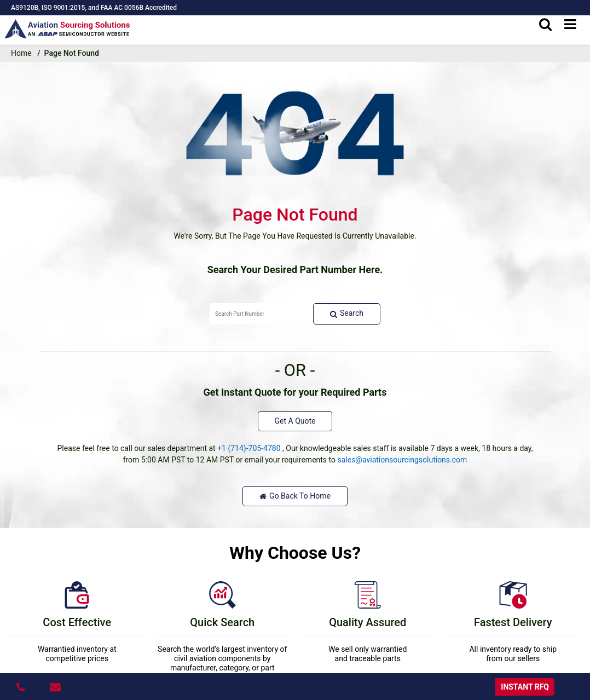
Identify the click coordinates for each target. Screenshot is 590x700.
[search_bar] (545, 25)
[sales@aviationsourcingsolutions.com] (57, 687)
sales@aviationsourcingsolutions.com (402, 460)
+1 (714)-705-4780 (249, 448)
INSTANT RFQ (525, 687)
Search (347, 313)
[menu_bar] (570, 25)
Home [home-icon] (21, 53)
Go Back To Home (295, 496)
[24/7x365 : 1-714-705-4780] (22, 687)
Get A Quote (295, 421)
